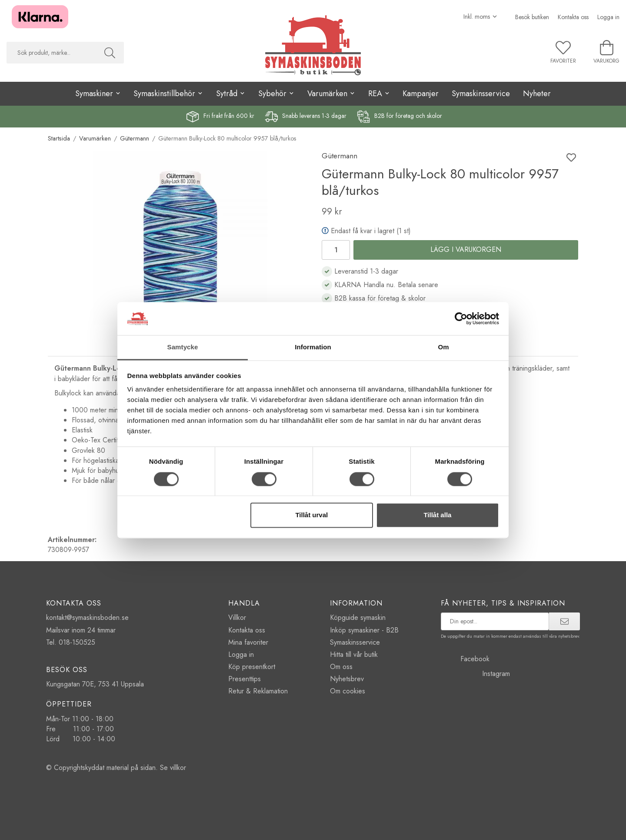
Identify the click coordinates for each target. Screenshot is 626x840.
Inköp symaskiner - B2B (364, 630)
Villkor (237, 617)
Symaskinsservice (481, 94)
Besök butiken (532, 17)
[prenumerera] (564, 621)
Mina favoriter (248, 642)
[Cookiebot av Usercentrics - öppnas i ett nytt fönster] (461, 318)
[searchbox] (51, 53)
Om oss (341, 667)
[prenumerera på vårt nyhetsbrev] (495, 621)
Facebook (465, 659)
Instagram (475, 674)
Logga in (608, 17)
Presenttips (245, 679)
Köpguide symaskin (358, 617)
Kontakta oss (573, 17)
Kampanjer (421, 94)
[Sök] (110, 53)
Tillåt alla (437, 515)
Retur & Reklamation (258, 691)
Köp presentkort (252, 667)
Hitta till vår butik (354, 654)
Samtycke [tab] (183, 347)
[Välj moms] (481, 17)
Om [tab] (443, 347)
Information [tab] (313, 347)
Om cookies (348, 691)
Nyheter (537, 94)
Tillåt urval (311, 515)
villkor (178, 768)
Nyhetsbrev (347, 679)
